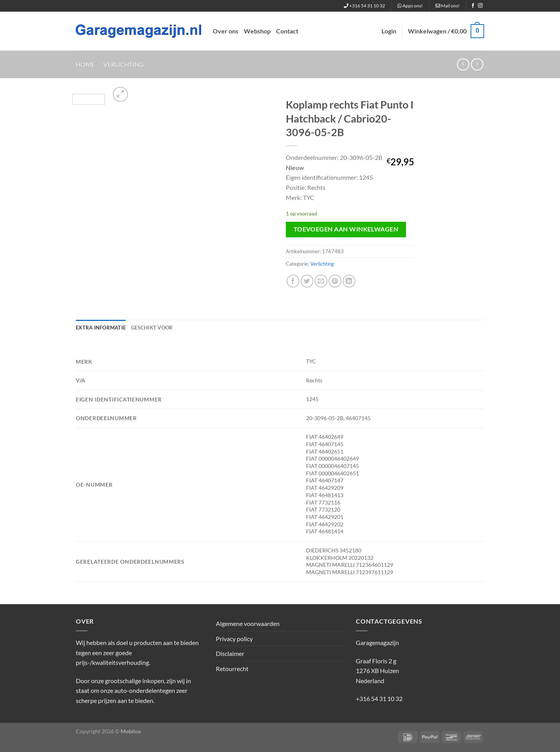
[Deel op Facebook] (293, 281)
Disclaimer (230, 653)
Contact (287, 31)
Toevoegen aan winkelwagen (346, 229)
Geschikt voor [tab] (152, 328)
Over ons (226, 31)
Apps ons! (410, 6)
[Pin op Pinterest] (335, 281)
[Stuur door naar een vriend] (321, 281)
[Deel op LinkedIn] (349, 281)
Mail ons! (448, 6)
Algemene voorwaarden (248, 623)
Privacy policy (234, 639)
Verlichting (124, 64)
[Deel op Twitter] (307, 281)
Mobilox (131, 731)
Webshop (257, 31)
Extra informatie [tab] (101, 328)
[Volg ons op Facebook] (473, 6)
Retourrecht (232, 669)
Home (85, 64)
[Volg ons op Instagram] (480, 6)
